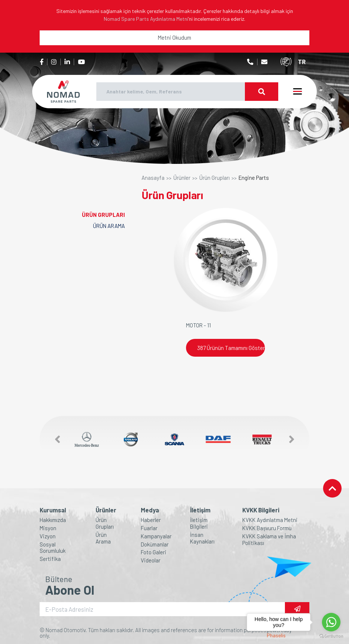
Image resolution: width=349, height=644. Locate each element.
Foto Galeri (154, 552)
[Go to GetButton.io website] (331, 636)
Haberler (151, 520)
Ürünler (182, 178)
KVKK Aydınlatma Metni (270, 520)
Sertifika (50, 559)
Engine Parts (254, 178)
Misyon (48, 528)
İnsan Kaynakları (202, 538)
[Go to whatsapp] (331, 622)
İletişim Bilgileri (199, 523)
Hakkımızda (53, 520)
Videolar (151, 560)
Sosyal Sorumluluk (53, 548)
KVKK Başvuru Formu (267, 528)
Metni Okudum (174, 37)
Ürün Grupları (215, 178)
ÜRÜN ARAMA (109, 226)
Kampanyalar (156, 536)
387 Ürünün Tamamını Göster (231, 348)
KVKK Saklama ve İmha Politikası (269, 540)
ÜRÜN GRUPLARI (103, 215)
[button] (54, 440)
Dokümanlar (155, 544)
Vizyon (48, 536)
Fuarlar (149, 528)
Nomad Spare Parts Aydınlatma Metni (146, 19)
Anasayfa (153, 178)
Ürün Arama (103, 538)
